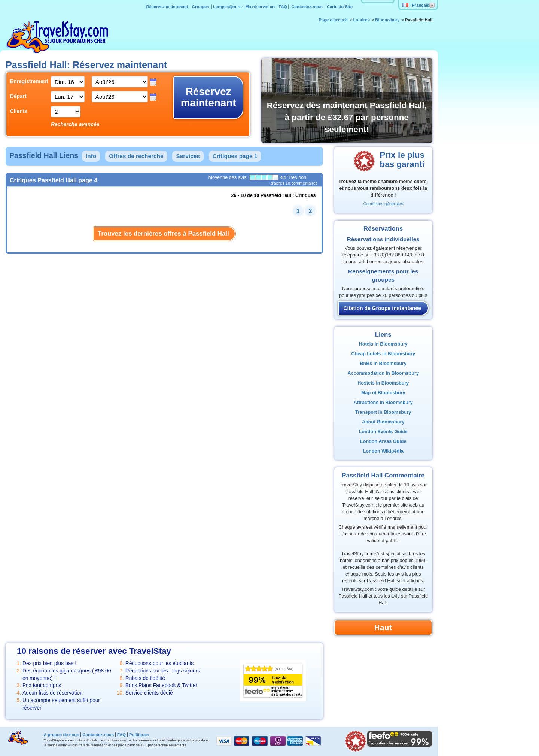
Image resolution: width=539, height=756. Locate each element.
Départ (18, 96)
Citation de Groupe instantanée (382, 308)
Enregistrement (25, 81)
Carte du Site (340, 7)
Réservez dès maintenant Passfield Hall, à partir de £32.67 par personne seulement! (347, 117)
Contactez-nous (307, 7)
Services (188, 156)
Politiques (139, 735)
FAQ (283, 7)
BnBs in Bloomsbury (383, 364)
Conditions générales (383, 204)
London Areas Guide (383, 441)
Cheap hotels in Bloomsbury (383, 354)
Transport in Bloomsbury (383, 412)
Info (91, 156)
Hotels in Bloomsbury (383, 344)
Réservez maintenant (168, 7)
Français (416, 5)
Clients (19, 111)
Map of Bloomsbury (383, 393)
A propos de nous (62, 735)
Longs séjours (228, 7)
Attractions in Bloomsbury (383, 403)
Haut (383, 627)
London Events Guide (383, 432)
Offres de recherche (136, 156)
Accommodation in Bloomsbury (383, 373)
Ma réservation (261, 7)
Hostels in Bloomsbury (383, 383)
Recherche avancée (75, 124)
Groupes (201, 7)
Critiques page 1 (235, 156)
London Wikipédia (383, 451)
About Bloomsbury (383, 422)
